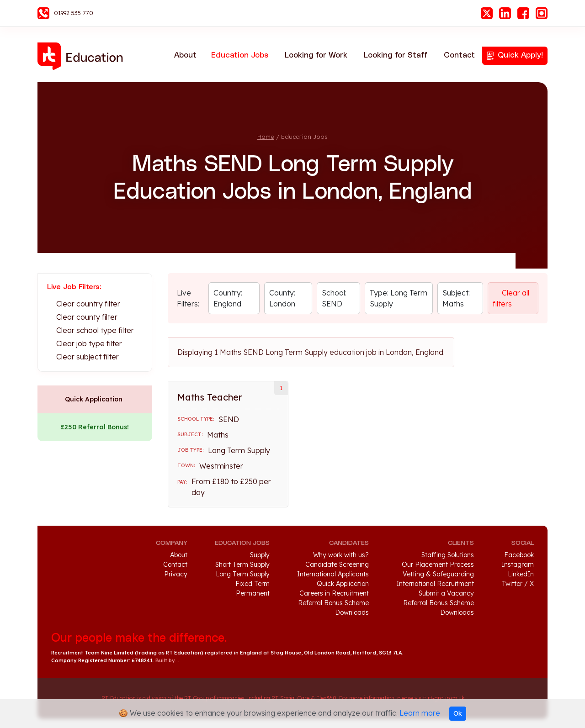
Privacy (176, 574)
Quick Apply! (520, 55)
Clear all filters (511, 298)
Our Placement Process (438, 564)
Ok (458, 713)
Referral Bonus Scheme (333, 603)
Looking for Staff (396, 55)
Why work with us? (341, 555)
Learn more (420, 713)
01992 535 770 (74, 13)
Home (266, 137)
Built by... (167, 660)
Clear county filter (87, 317)
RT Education (83, 56)
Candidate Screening (337, 564)
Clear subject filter (88, 357)
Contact (459, 55)
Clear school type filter (95, 330)
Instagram (542, 13)
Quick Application (94, 399)
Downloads (352, 612)
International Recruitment (435, 584)
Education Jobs (240, 55)
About (185, 55)
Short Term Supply (242, 564)
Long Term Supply (243, 574)
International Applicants (333, 574)
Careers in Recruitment (334, 593)
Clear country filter (88, 304)
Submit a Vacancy (446, 593)
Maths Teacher (210, 397)
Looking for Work (316, 55)
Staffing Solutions (448, 555)
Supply (260, 555)
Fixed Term (253, 584)
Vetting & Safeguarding (438, 574)
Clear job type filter (89, 343)
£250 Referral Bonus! (95, 427)
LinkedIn (505, 13)
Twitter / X (518, 584)
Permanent (253, 593)
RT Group (72, 698)
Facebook (523, 13)
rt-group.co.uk (446, 698)
